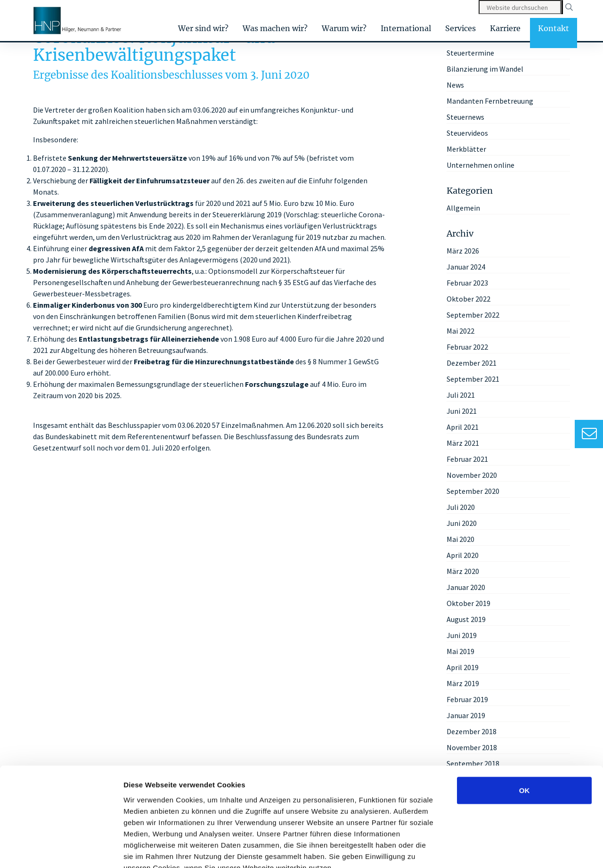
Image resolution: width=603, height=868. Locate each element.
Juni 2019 (462, 635)
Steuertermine (470, 53)
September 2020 (473, 491)
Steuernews (465, 117)
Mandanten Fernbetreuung (490, 101)
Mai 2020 (460, 539)
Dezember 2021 (472, 363)
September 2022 (473, 315)
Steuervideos (467, 133)
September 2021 (473, 379)
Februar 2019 (467, 699)
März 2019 (463, 683)
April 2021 (463, 427)
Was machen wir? (275, 28)
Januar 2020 (466, 587)
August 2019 (466, 619)
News (455, 85)
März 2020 (463, 571)
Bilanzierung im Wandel (485, 69)
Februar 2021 (467, 459)
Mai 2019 (460, 651)
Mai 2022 (460, 331)
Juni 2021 (462, 411)
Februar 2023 (467, 283)
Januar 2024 (466, 267)
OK (525, 734)
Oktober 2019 (469, 603)
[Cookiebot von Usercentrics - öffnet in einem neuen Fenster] (61, 850)
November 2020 (472, 475)
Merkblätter (466, 149)
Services (460, 28)
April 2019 (463, 667)
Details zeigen (501, 849)
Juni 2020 (462, 523)
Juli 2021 (461, 395)
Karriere (505, 28)
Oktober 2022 (469, 299)
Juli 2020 (461, 507)
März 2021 (463, 443)
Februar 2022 (467, 347)
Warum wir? (344, 28)
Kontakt (554, 28)
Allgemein (463, 208)
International (406, 28)
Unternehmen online (481, 165)
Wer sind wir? (203, 28)
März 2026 (463, 251)
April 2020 (463, 555)
